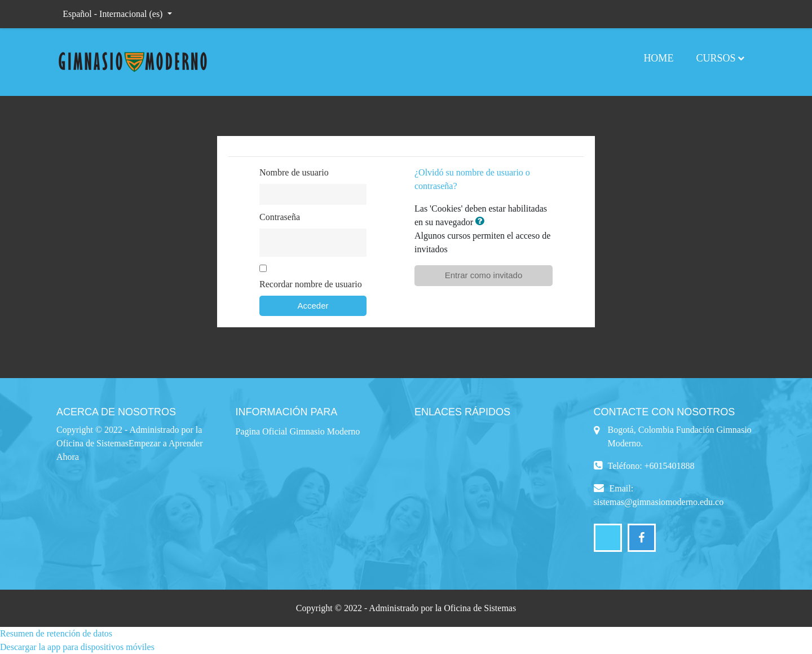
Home (658, 58)
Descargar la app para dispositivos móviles (77, 647)
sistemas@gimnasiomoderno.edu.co (659, 502)
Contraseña (280, 217)
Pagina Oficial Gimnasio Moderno (298, 431)
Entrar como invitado (484, 275)
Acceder (313, 306)
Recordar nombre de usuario (311, 284)
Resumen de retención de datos (56, 633)
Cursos (716, 58)
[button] (482, 222)
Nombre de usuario (294, 172)
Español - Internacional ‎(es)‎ (114, 14)
